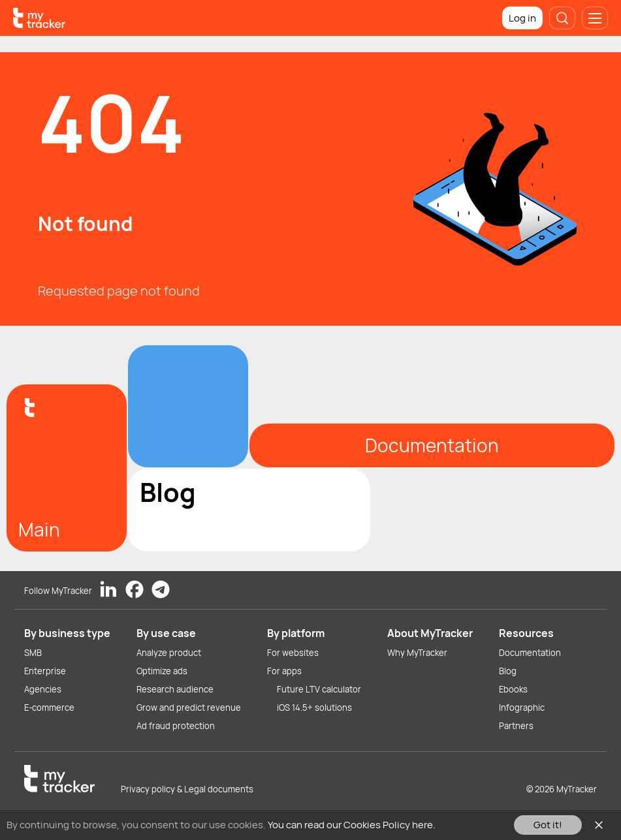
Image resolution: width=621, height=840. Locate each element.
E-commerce (49, 708)
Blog (508, 671)
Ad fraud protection (176, 726)
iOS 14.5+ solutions (314, 708)
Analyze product (169, 653)
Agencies (43, 689)
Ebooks (513, 689)
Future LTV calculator (319, 689)
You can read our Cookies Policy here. (352, 825)
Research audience (175, 689)
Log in (522, 18)
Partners (516, 726)
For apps (284, 671)
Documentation (530, 653)
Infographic (522, 708)
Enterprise (45, 671)
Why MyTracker (417, 653)
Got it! (548, 825)
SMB (33, 653)
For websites (293, 653)
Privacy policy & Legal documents (187, 789)
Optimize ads (162, 671)
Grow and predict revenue (189, 708)
